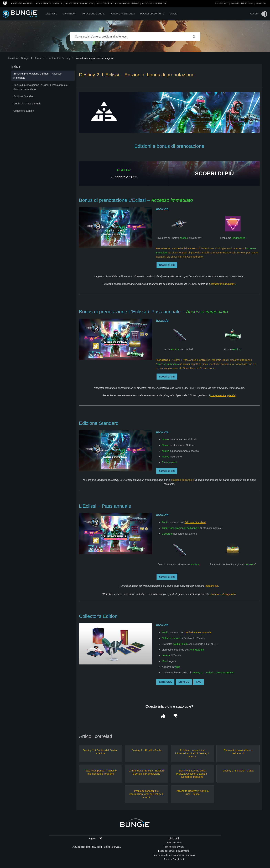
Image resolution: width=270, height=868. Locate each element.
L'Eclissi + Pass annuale (198, 632)
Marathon (69, 14)
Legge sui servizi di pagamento (174, 851)
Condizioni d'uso (174, 843)
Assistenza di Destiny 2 (49, 3)
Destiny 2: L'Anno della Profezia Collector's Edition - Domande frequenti (192, 774)
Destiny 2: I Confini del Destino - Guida (100, 752)
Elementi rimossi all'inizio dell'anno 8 (238, 752)
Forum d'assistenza (122, 14)
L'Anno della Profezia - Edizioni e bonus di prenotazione (146, 772)
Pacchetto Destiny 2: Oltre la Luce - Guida (192, 792)
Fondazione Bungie (242, 3)
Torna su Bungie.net (174, 859)
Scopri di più (167, 265)
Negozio (261, 3)
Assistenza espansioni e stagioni (95, 58)
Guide (173, 14)
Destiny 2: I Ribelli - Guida (146, 750)
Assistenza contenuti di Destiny (53, 58)
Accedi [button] (254, 14)
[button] (163, 716)
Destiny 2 (51, 14)
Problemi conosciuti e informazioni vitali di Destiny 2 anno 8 (192, 753)
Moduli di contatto (152, 14)
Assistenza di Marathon (79, 3)
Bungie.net (221, 3)
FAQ (199, 682)
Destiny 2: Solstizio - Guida (238, 771)
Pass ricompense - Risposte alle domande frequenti (101, 772)
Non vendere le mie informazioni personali (174, 855)
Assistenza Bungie (22, 3)
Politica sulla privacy (174, 847)
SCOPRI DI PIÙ (214, 173)
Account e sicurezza (154, 3)
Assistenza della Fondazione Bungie (118, 3)
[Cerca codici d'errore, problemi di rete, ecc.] (135, 37)
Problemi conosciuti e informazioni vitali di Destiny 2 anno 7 (146, 794)
